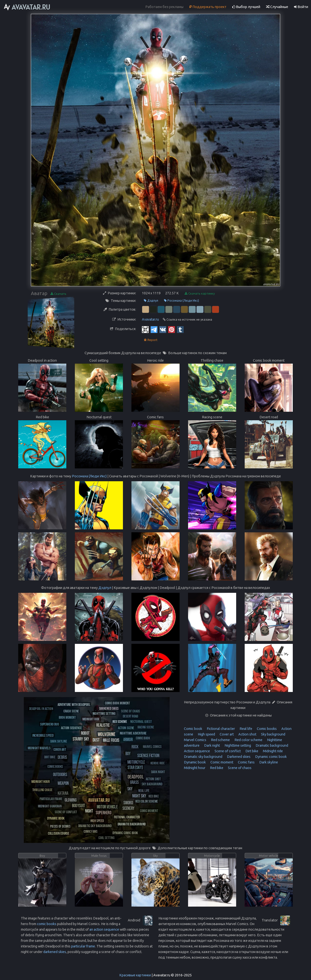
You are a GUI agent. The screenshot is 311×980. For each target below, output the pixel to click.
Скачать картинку (200, 293)
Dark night (212, 745)
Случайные (277, 7)
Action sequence (197, 751)
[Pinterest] (172, 329)
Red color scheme (248, 740)
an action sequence (104, 929)
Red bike (216, 768)
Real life (246, 729)
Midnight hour (195, 768)
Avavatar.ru (150, 319)
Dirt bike (251, 751)
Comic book (193, 729)
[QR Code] (145, 329)
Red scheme (220, 740)
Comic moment (221, 762)
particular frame (83, 946)
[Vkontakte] (163, 329)
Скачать (58, 294)
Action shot (247, 734)
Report (151, 340)
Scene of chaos (239, 768)
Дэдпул (151, 301)
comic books (47, 924)
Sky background (273, 734)
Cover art (226, 734)
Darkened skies (238, 757)
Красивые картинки (135, 975)
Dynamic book (195, 762)
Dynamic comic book (271, 757)
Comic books (266, 729)
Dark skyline (268, 762)
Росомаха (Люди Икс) (181, 301)
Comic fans (246, 762)
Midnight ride (272, 751)
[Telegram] (154, 329)
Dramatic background (272, 745)
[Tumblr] (180, 329)
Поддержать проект (208, 7)
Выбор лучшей (246, 7)
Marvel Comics (195, 740)
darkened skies (55, 952)
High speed (206, 734)
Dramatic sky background (203, 757)
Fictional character (220, 729)
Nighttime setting (237, 745)
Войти (301, 7)
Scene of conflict (227, 751)
